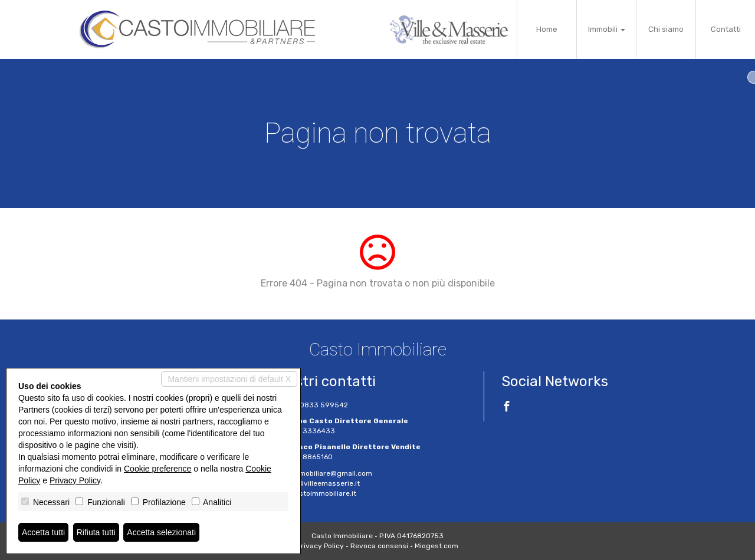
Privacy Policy (320, 546)
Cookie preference (157, 469)
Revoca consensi (379, 546)
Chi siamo (666, 29)
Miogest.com (436, 546)
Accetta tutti (43, 532)
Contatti (726, 29)
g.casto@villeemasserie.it (316, 483)
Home (547, 29)
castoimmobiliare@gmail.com (322, 473)
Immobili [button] (607, 29)
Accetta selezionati (161, 532)
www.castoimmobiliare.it (314, 493)
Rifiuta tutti (96, 532)
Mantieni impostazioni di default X (229, 379)
